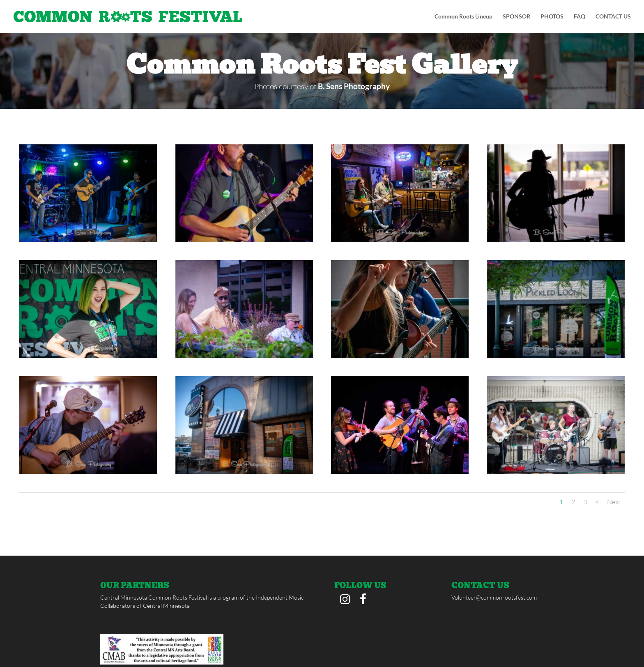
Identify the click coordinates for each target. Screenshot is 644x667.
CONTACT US (613, 17)
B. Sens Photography (354, 86)
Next (614, 502)
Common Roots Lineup (463, 17)
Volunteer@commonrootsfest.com (494, 597)
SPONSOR (516, 17)
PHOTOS (552, 17)
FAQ (580, 17)
